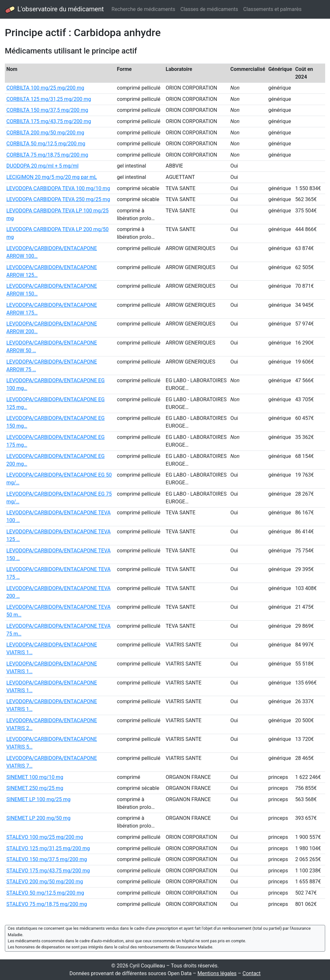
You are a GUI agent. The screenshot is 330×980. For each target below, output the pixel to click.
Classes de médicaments (209, 9)
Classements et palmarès (272, 9)
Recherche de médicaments (143, 9)
